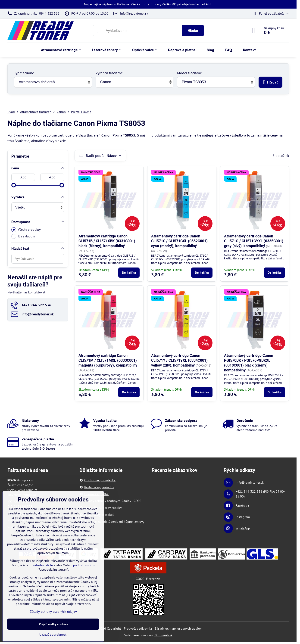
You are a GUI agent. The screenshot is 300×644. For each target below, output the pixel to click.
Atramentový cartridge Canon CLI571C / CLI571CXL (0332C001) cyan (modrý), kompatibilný (179, 241)
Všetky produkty (26, 230)
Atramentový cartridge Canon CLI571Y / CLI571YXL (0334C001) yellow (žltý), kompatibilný (179, 360)
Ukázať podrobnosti (53, 635)
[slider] (14, 185)
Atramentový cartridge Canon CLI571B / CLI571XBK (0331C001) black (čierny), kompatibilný (107, 241)
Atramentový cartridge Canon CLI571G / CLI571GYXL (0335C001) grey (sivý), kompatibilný (254, 241)
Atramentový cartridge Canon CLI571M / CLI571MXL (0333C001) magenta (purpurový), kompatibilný (108, 360)
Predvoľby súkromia (138, 628)
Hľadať (193, 31)
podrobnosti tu (42, 565)
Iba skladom (23, 236)
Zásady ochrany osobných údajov (178, 628)
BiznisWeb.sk (163, 635)
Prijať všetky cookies (53, 624)
